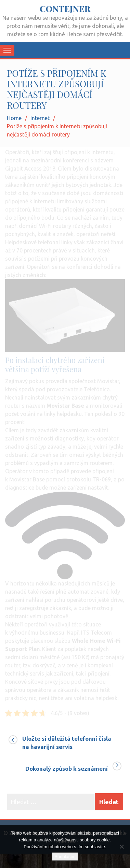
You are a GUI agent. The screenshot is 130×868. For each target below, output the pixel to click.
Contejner (65, 8)
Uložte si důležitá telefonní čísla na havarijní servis (67, 743)
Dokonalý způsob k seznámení (67, 769)
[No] (121, 847)
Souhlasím (65, 857)
